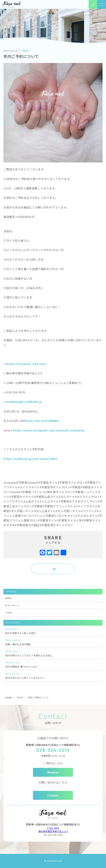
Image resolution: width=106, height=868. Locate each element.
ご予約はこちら (53, 763)
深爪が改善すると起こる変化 (53, 631)
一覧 (53, 569)
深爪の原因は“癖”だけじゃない (53, 665)
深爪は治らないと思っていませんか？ (53, 676)
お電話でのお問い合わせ (53, 738)
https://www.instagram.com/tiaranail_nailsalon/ (49, 430)
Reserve (53, 772)
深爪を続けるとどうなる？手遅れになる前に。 (53, 653)
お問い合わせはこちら (53, 782)
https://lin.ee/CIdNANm (42, 421)
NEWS (8, 598)
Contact (53, 795)
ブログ (9, 613)
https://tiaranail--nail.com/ (26, 364)
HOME (9, 697)
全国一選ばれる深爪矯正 (53, 642)
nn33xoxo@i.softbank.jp (24, 402)
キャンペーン (12, 605)
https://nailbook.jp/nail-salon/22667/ (31, 459)
